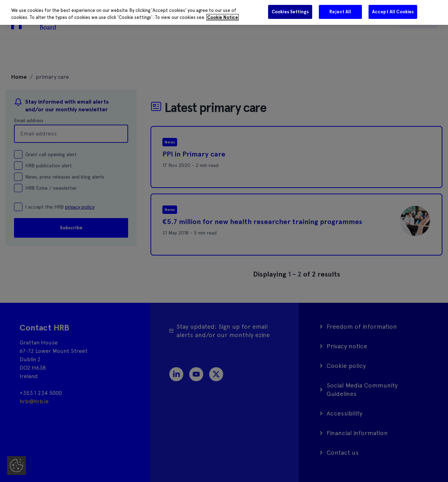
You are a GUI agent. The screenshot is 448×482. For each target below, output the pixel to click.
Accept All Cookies (393, 12)
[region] (224, 12)
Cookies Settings (290, 12)
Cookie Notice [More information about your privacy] (223, 17)
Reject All (340, 12)
